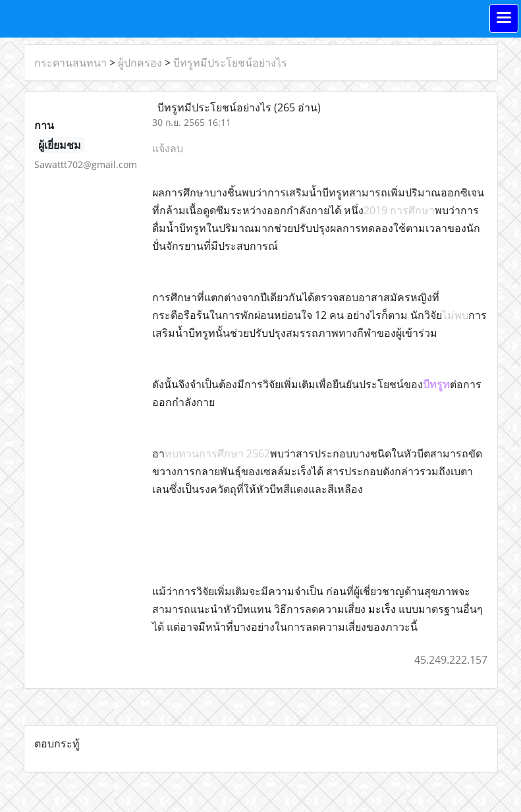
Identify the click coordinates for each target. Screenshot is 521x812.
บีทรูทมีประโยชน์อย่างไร (230, 63)
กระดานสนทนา (70, 63)
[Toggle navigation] (504, 18)
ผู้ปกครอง (140, 63)
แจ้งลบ (168, 148)
